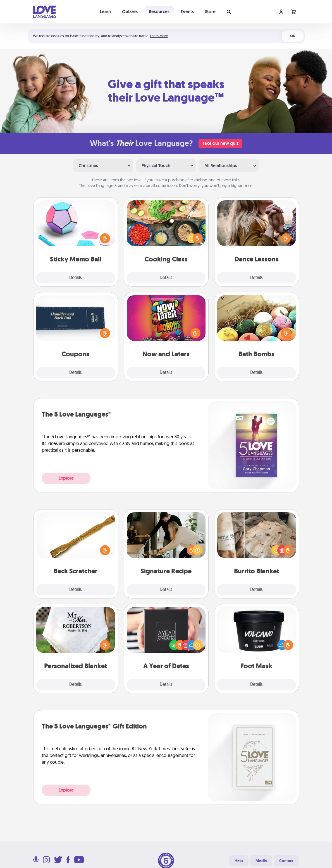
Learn (105, 12)
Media (261, 861)
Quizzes (130, 12)
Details (76, 278)
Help (239, 861)
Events (187, 12)
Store (210, 12)
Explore (66, 478)
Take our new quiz (220, 143)
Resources (159, 12)
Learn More (159, 36)
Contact (286, 861)
